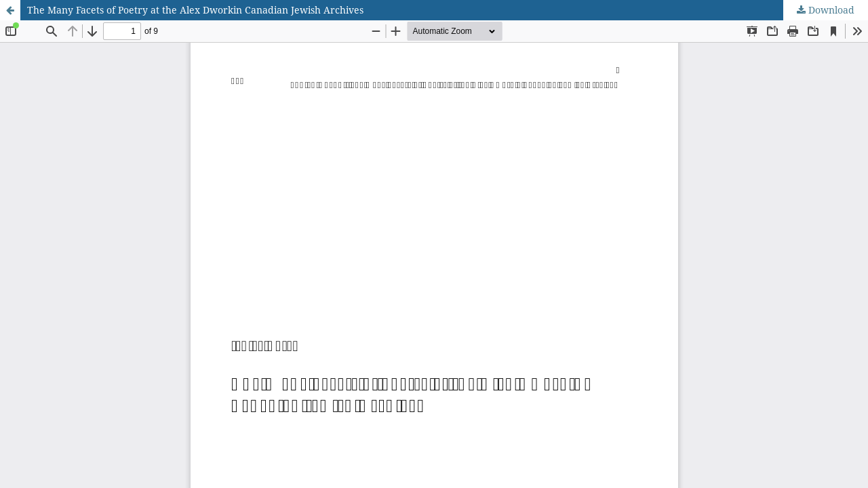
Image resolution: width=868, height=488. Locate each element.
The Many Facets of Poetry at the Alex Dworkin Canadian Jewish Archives (195, 10)
